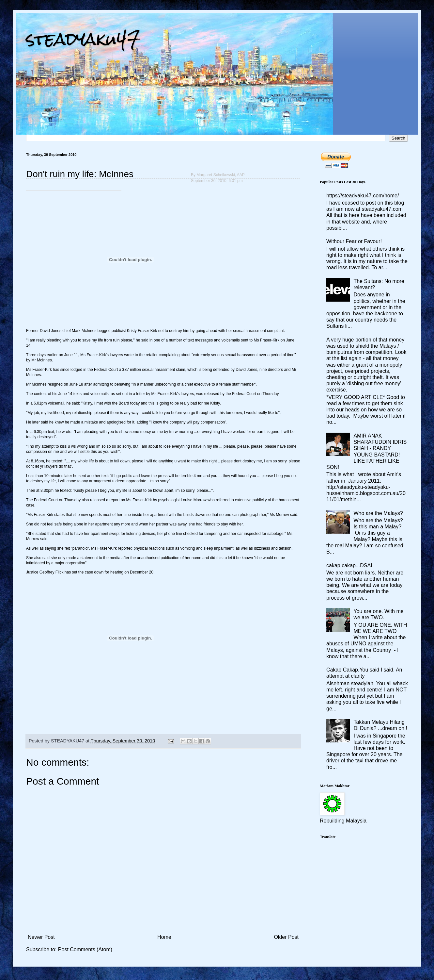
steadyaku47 (83, 39)
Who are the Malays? (378, 513)
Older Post (286, 937)
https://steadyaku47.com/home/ (363, 196)
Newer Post (41, 937)
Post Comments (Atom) (85, 949)
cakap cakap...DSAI (349, 565)
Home (164, 937)
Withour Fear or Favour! (354, 241)
